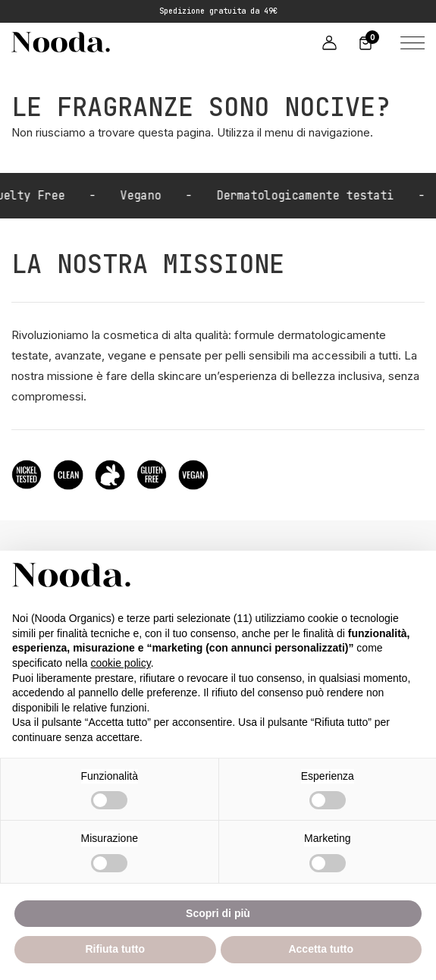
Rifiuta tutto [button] (115, 949)
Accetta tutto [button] (321, 949)
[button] (409, 42)
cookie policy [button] (121, 663)
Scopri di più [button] (218, 913)
